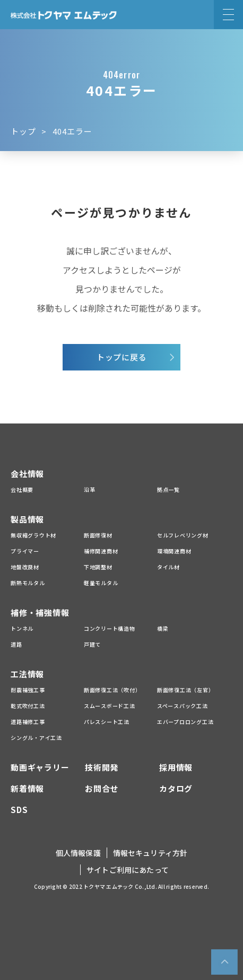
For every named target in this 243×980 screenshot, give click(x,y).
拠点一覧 (168, 489)
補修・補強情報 (40, 612)
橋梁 (163, 628)
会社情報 (27, 474)
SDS (19, 810)
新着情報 (27, 788)
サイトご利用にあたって (128, 870)
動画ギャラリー (40, 767)
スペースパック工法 (183, 706)
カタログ (176, 788)
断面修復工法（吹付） (112, 690)
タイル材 (168, 567)
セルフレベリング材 (183, 535)
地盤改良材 (25, 567)
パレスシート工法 (107, 722)
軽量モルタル (101, 583)
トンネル (22, 628)
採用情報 (176, 767)
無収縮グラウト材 (33, 535)
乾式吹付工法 (28, 706)
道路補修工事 (28, 722)
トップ (23, 131)
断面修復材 (98, 535)
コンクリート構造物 (110, 628)
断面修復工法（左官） (186, 690)
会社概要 (22, 489)
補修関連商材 (101, 551)
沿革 (90, 489)
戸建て (92, 644)
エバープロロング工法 (185, 722)
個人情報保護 (78, 853)
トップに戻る (122, 357)
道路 (16, 644)
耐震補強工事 (28, 690)
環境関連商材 (174, 551)
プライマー (25, 551)
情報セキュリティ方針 (150, 853)
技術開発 (102, 767)
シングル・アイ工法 (36, 738)
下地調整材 (98, 567)
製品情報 (27, 519)
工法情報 (27, 674)
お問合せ (102, 788)
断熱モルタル (28, 583)
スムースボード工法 (110, 706)
